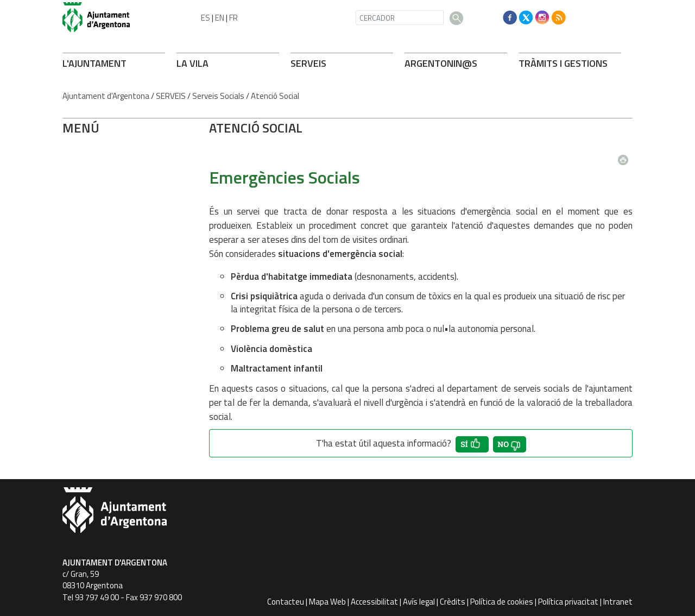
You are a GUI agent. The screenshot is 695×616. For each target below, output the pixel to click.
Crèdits (453, 602)
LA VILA (192, 63)
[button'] (472, 444)
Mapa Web (327, 602)
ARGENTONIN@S (441, 63)
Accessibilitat (374, 602)
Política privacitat (568, 602)
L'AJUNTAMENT (94, 63)
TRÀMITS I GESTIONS (563, 63)
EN (220, 18)
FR (233, 18)
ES (206, 18)
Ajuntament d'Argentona (106, 96)
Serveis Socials (218, 96)
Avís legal (419, 602)
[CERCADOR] (400, 18)
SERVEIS (308, 63)
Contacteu (286, 602)
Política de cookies (502, 602)
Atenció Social (275, 96)
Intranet (618, 602)
